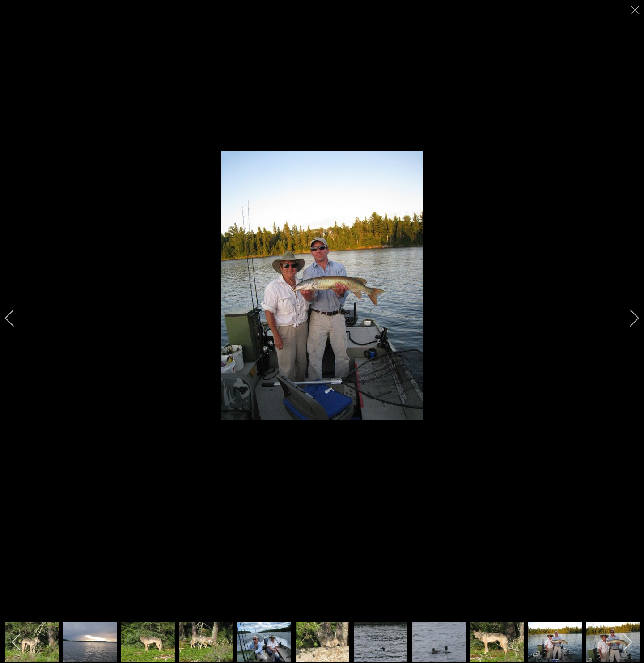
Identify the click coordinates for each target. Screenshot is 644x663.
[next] (628, 318)
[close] (636, 10)
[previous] (16, 318)
